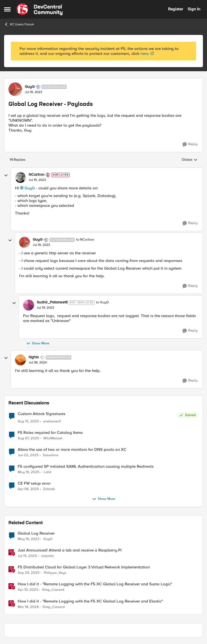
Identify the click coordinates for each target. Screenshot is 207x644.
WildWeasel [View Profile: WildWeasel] (53, 438)
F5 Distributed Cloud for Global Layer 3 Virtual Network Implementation (84, 567)
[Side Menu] (7, 9)
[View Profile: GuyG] (15, 89)
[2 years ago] (28, 455)
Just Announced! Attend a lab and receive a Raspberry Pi (70, 550)
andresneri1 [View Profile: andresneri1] (52, 421)
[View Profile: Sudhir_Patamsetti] (29, 305)
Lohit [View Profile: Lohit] (47, 472)
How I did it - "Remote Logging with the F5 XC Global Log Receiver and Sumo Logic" (95, 584)
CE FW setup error (34, 483)
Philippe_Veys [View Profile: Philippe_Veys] (55, 573)
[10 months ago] (29, 573)
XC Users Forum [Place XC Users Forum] (19, 24)
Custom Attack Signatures (42, 414)
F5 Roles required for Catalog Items (50, 433)
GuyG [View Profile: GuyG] (30, 87)
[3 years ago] (28, 607)
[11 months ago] (28, 422)
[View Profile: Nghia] (20, 360)
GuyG (30, 188)
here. (145, 53)
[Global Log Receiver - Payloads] (37, 180)
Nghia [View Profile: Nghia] (34, 357)
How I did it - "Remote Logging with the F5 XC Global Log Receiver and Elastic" (90, 601)
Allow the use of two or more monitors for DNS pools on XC (72, 450)
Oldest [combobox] (190, 160)
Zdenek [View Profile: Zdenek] (49, 489)
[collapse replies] (6, 175)
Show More (38, 343)
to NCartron (85, 240)
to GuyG (102, 302)
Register (176, 9)
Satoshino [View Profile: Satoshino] (51, 455)
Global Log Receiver (36, 533)
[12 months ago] (28, 439)
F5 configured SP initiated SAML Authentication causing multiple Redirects (86, 466)
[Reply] (190, 144)
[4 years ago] (28, 539)
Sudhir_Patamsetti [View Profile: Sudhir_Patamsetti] (52, 302)
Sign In (194, 9)
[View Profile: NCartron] (20, 177)
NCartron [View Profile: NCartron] (36, 175)
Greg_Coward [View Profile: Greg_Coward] (53, 590)
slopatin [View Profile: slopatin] (48, 556)
